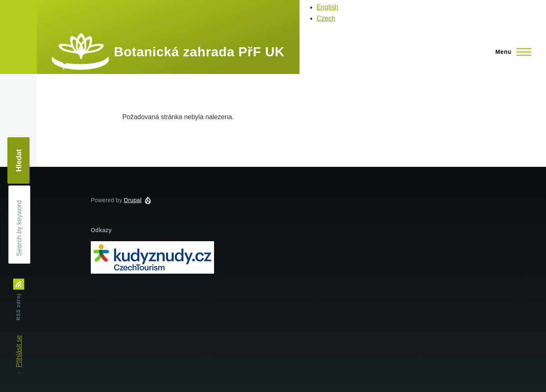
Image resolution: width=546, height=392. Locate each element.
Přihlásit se (19, 351)
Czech (326, 18)
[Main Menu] (511, 52)
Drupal (133, 200)
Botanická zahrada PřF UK (199, 52)
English (327, 7)
